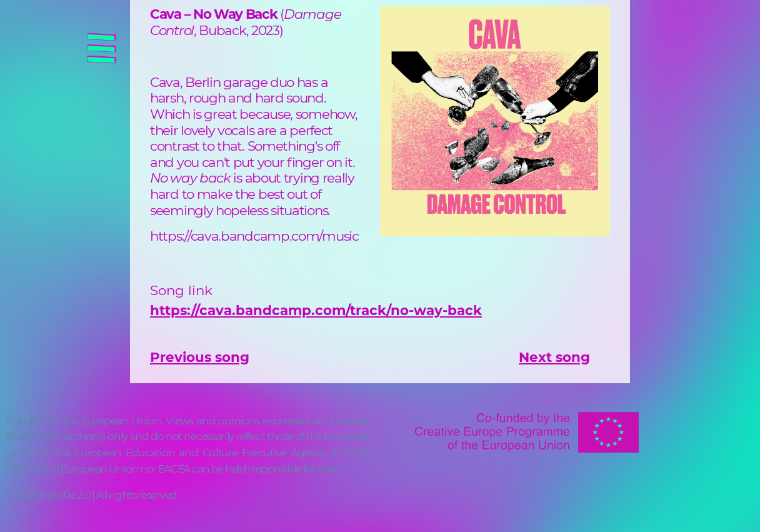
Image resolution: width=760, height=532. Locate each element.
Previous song (200, 357)
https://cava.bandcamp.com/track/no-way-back (316, 310)
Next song (554, 357)
